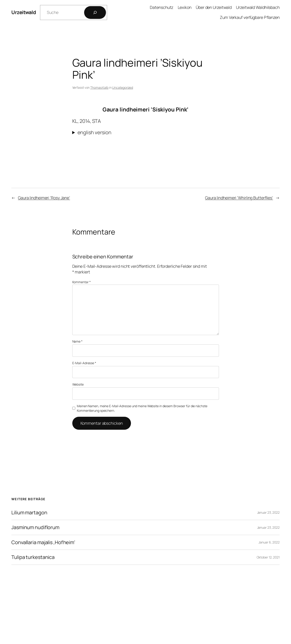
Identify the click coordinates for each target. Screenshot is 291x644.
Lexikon (185, 7)
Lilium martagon (29, 513)
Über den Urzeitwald (214, 7)
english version (95, 132)
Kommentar (82, 282)
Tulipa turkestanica (33, 557)
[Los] (95, 13)
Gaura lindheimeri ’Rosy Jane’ (44, 198)
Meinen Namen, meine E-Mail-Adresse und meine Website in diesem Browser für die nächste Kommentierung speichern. (142, 408)
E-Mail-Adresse (84, 363)
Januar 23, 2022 (268, 512)
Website (78, 384)
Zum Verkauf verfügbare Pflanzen (250, 17)
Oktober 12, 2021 (268, 557)
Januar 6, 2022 (269, 542)
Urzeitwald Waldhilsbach (258, 7)
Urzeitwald (24, 12)
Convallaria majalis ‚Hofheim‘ (43, 542)
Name (77, 341)
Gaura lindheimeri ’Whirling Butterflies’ (239, 198)
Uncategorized (123, 87)
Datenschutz (162, 7)
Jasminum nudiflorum (35, 527)
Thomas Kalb (99, 87)
